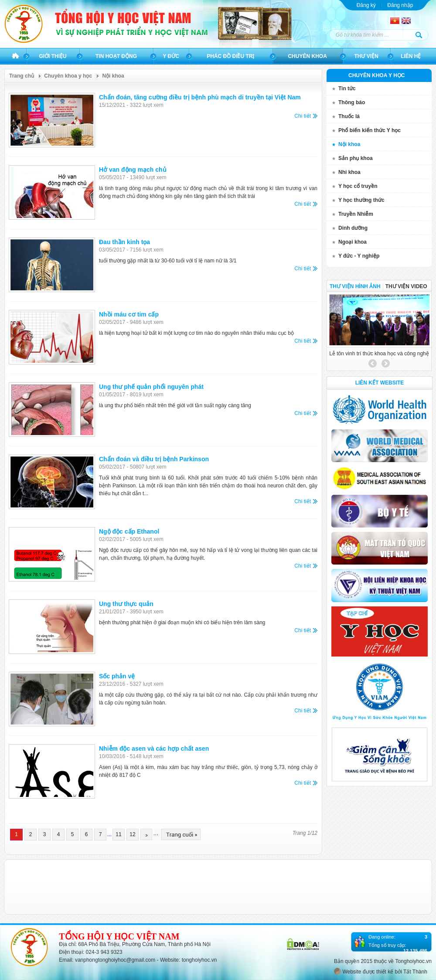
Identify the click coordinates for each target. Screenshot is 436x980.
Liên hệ (411, 56)
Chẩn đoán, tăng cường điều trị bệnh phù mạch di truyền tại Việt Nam (200, 97)
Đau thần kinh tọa (124, 242)
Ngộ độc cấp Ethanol (129, 531)
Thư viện (366, 56)
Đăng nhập (400, 5)
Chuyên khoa (307, 56)
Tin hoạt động (116, 56)
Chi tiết (303, 116)
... (109, 834)
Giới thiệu (53, 56)
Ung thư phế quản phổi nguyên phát (151, 387)
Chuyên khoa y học (68, 76)
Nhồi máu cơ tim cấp (129, 314)
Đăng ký (366, 5)
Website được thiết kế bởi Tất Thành (381, 971)
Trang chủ (15, 56)
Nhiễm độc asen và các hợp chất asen (154, 749)
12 (132, 834)
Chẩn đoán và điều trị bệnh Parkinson (154, 459)
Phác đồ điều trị (230, 56)
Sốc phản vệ (117, 676)
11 (118, 834)
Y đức (171, 56)
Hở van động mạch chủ (133, 170)
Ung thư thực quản (126, 604)
